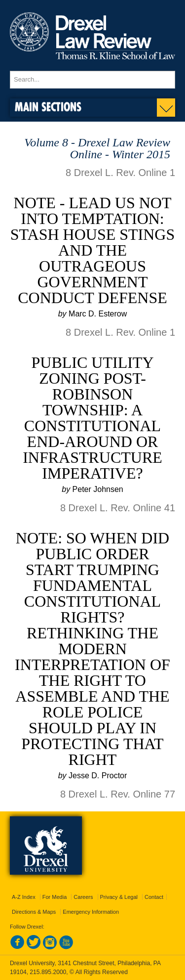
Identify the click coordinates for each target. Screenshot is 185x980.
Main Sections (48, 107)
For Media (55, 897)
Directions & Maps (34, 912)
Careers (83, 897)
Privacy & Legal (119, 897)
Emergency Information (91, 912)
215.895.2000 (48, 972)
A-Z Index (24, 897)
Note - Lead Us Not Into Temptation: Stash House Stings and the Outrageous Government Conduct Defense (92, 250)
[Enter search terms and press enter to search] (92, 80)
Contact (154, 897)
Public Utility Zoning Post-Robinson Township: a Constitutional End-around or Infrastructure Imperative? (92, 418)
